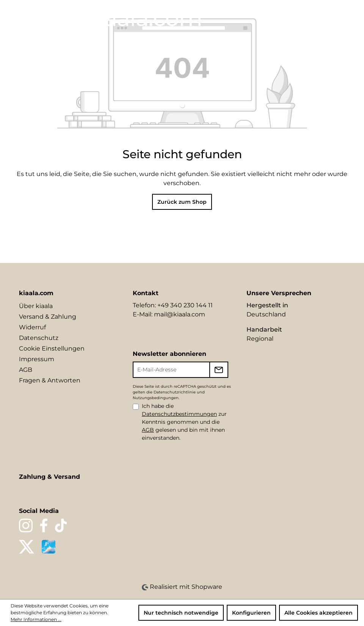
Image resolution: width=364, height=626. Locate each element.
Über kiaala (36, 306)
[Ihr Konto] (313, 18)
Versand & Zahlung (48, 317)
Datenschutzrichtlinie (175, 392)
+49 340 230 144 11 (185, 305)
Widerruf (32, 327)
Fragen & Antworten (50, 380)
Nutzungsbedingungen (156, 398)
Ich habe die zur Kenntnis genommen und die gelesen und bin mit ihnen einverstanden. (184, 422)
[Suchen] (287, 18)
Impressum (37, 359)
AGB (26, 370)
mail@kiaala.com (180, 314)
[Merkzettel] (300, 18)
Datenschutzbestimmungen (179, 414)
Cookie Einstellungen (52, 348)
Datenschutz (39, 338)
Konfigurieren (251, 613)
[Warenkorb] (340, 18)
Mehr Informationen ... (36, 619)
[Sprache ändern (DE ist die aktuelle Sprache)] (272, 17)
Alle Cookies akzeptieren (318, 613)
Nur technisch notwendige (181, 613)
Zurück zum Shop (182, 202)
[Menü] (14, 16)
